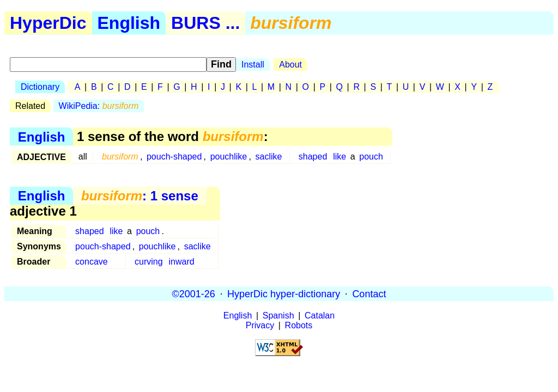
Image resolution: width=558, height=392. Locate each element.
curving (149, 262)
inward (181, 262)
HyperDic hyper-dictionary (284, 293)
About (290, 65)
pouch (371, 157)
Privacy (260, 325)
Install (253, 65)
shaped (313, 157)
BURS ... (205, 23)
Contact (369, 293)
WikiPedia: (99, 106)
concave (92, 262)
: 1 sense (140, 196)
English (129, 23)
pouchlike (229, 157)
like (339, 157)
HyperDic (48, 23)
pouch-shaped (174, 157)
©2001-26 (194, 293)
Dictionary (40, 87)
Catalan (320, 316)
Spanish (278, 316)
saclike (269, 157)
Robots (299, 325)
